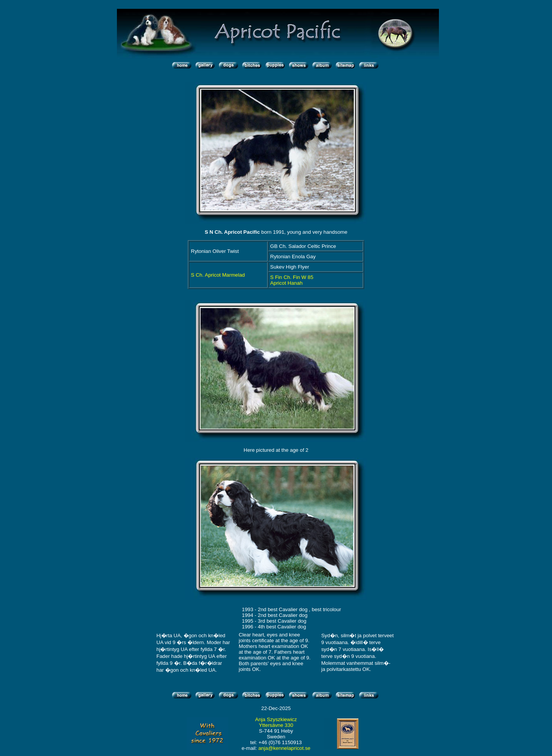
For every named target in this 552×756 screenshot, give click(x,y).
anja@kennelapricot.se (284, 748)
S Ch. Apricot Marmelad (218, 275)
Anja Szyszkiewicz (276, 719)
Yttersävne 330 (276, 725)
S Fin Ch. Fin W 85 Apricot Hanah (292, 280)
